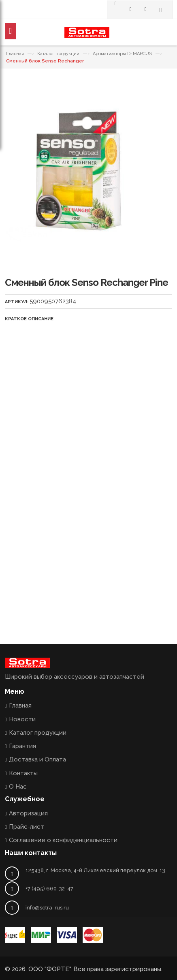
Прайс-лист (27, 827)
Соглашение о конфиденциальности (63, 840)
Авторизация (28, 813)
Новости (22, 719)
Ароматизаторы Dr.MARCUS (122, 54)
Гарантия (22, 746)
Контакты (23, 773)
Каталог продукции (58, 54)
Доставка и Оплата (37, 759)
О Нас (18, 787)
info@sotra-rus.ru (47, 908)
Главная (15, 54)
